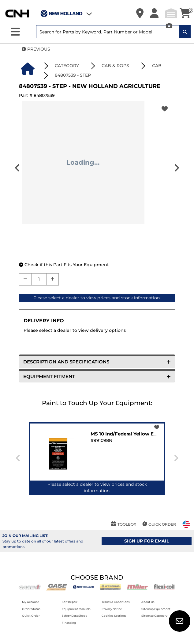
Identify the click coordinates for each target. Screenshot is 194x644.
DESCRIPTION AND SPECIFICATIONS (97, 362)
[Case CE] (57, 587)
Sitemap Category (154, 616)
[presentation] (177, 168)
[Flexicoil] (164, 587)
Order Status (31, 609)
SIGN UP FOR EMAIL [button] (147, 541)
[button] (140, 13)
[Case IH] (30, 587)
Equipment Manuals (76, 609)
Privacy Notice (112, 609)
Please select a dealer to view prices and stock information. (97, 298)
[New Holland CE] (110, 587)
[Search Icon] (185, 32)
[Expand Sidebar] (15, 32)
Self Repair (70, 602)
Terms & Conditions (116, 602)
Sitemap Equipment (156, 609)
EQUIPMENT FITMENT (97, 376)
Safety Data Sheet (74, 616)
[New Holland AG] (84, 587)
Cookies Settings (114, 616)
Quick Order (31, 616)
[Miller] (137, 587)
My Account (30, 602)
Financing (69, 623)
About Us (148, 602)
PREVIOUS (36, 49)
